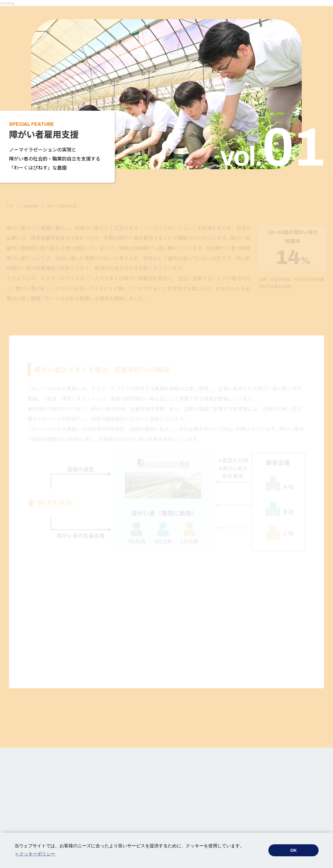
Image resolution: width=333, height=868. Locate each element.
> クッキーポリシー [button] (35, 854)
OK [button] (294, 850)
